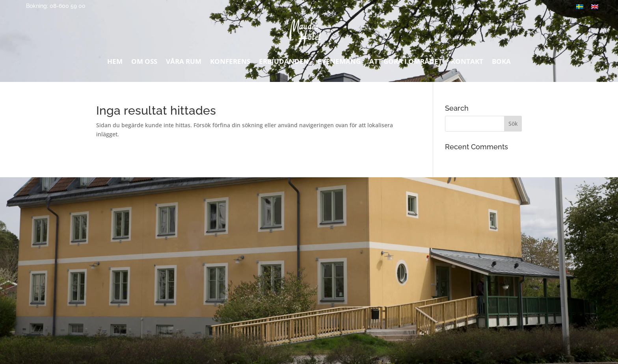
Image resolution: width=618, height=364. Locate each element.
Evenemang (339, 63)
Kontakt (467, 63)
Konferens (230, 63)
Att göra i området (406, 63)
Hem (115, 63)
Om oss (144, 63)
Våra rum (184, 63)
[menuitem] (595, 6)
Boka (501, 63)
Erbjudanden (284, 63)
